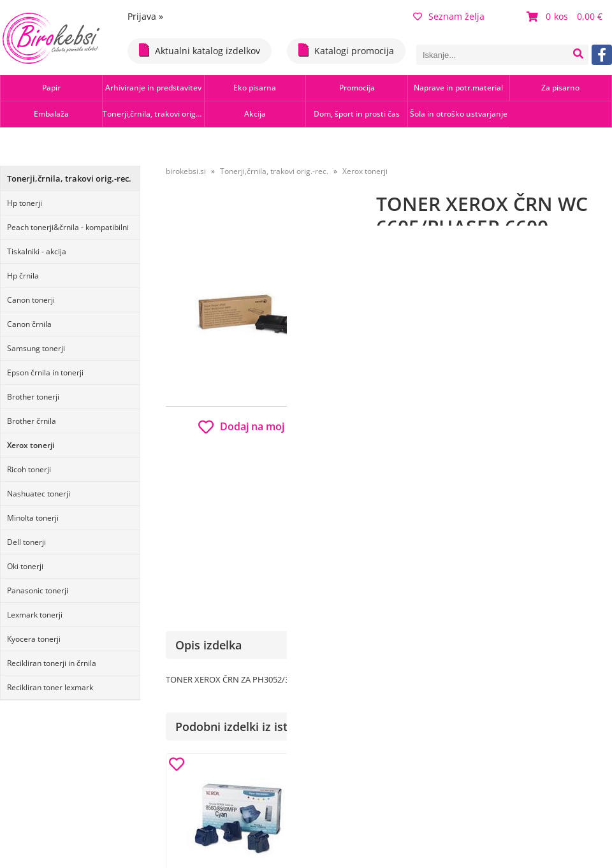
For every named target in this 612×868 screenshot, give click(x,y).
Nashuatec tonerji (39, 494)
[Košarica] (566, 17)
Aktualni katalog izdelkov (200, 50)
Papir (51, 88)
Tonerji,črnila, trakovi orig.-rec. (153, 114)
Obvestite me (414, 531)
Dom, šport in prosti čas (357, 114)
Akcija (255, 114)
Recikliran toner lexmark (50, 687)
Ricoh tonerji (29, 469)
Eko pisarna (255, 88)
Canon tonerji (31, 300)
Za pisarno (560, 88)
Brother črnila (32, 421)
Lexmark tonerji (35, 615)
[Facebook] (602, 55)
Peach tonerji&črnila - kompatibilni (68, 227)
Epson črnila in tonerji (45, 373)
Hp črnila (23, 276)
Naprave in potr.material (458, 88)
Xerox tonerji (31, 445)
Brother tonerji (33, 397)
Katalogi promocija (346, 50)
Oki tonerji (25, 566)
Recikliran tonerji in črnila (52, 663)
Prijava (145, 16)
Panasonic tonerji (38, 590)
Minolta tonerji (33, 518)
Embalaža (51, 114)
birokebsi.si (186, 171)
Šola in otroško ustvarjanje (459, 114)
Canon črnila (29, 324)
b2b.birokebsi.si (524, 455)
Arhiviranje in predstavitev (153, 88)
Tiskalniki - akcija (37, 251)
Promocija (357, 88)
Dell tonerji (26, 542)
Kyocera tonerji (34, 639)
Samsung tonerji (36, 348)
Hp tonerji (25, 203)
